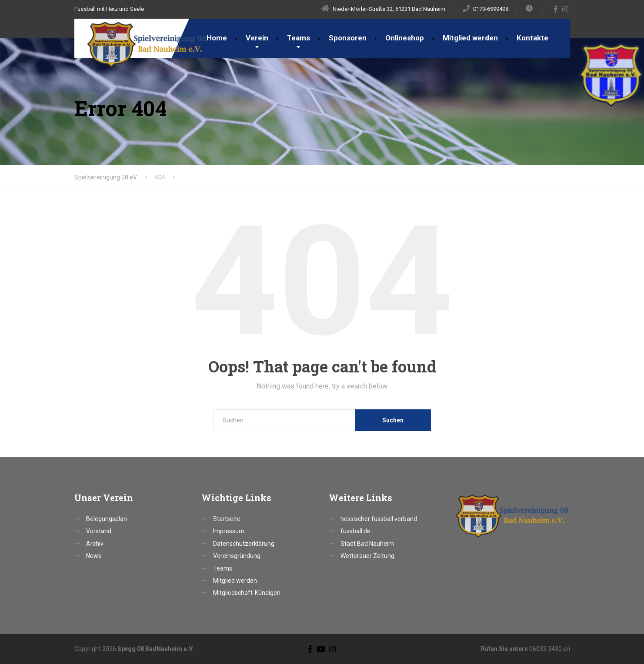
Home (217, 38)
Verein (257, 38)
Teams (299, 38)
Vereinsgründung (237, 556)
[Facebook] (556, 9)
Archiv (95, 544)
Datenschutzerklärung (244, 544)
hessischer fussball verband (379, 519)
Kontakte (532, 38)
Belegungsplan (107, 519)
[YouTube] (321, 649)
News (94, 556)
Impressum (229, 531)
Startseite (227, 519)
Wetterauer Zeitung (367, 556)
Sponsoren (348, 38)
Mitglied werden (470, 38)
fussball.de (355, 531)
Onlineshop (405, 38)
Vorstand (99, 531)
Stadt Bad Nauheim (367, 544)
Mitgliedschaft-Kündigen (247, 593)
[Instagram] (566, 9)
